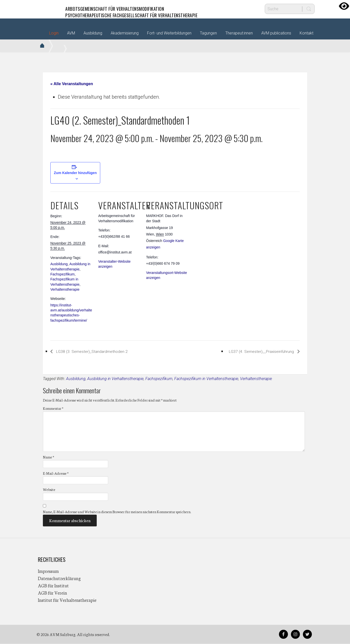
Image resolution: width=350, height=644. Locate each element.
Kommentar (53, 409)
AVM (48, 9)
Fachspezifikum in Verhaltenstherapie (206, 379)
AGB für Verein (52, 593)
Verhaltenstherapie (65, 289)
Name (48, 457)
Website (49, 490)
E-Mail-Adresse (56, 474)
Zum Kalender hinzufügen (75, 173)
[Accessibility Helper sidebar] (344, 6)
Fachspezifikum (62, 274)
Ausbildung (59, 264)
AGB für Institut (53, 586)
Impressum (48, 571)
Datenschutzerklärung (59, 578)
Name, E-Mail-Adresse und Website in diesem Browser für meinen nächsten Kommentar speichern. (117, 512)
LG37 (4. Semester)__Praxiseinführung (251, 351)
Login (54, 33)
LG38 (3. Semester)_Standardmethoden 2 (102, 351)
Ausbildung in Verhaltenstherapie (115, 379)
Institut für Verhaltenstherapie (67, 600)
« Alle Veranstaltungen (72, 84)
